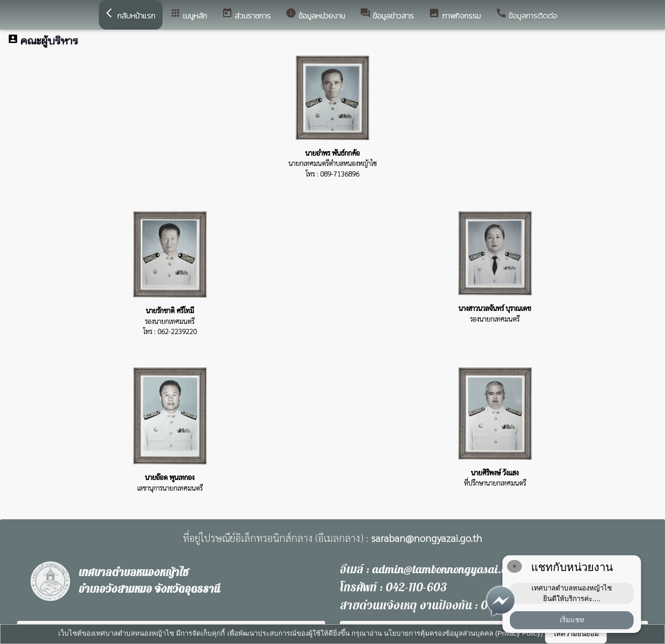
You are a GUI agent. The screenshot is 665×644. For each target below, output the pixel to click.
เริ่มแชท (572, 620)
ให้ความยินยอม (576, 634)
